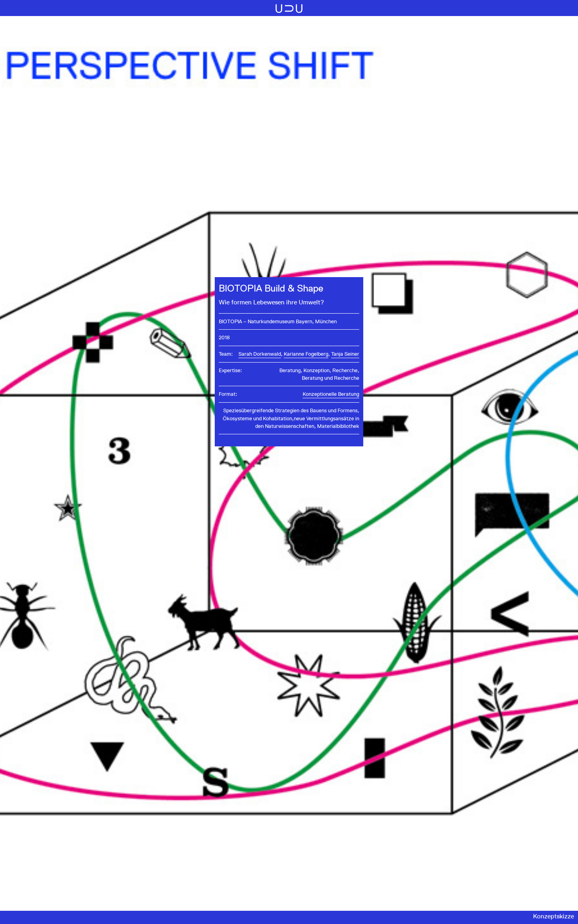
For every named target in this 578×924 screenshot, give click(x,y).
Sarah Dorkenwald (260, 354)
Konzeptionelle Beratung (331, 394)
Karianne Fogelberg (306, 354)
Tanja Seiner (345, 354)
